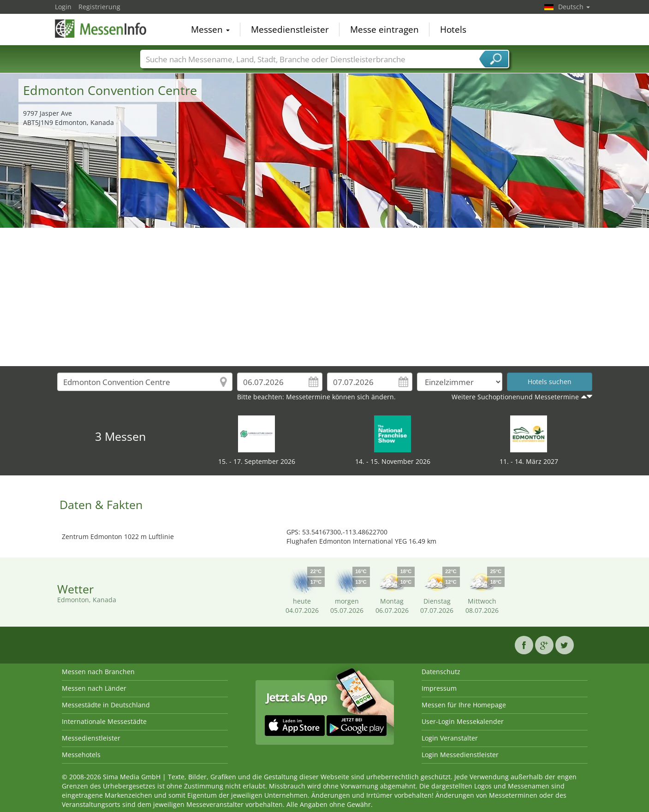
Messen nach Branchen (98, 672)
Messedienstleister (290, 30)
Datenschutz (441, 672)
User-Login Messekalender (463, 721)
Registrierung (99, 7)
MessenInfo (101, 29)
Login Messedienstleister (460, 755)
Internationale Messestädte (104, 721)
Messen (210, 30)
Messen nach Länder (94, 688)
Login (63, 7)
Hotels (453, 30)
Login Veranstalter (450, 738)
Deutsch (574, 7)
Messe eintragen (384, 30)
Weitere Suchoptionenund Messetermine (515, 397)
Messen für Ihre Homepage (464, 705)
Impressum (439, 688)
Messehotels (81, 755)
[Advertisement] (325, 297)
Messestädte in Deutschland (106, 705)
